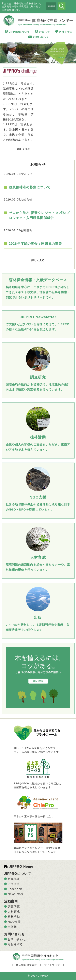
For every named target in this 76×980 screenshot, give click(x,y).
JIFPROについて (19, 32)
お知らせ (44, 32)
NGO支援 (14, 922)
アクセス (14, 884)
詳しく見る (24, 149)
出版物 (12, 927)
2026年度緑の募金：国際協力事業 (36, 244)
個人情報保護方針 (27, 965)
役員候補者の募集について (30, 187)
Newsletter (16, 894)
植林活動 (14, 917)
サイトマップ (52, 965)
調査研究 (14, 906)
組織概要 (14, 879)
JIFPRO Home (21, 867)
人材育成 (14, 912)
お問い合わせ (41, 37)
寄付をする (66, 32)
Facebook (15, 889)
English (51, 6)
